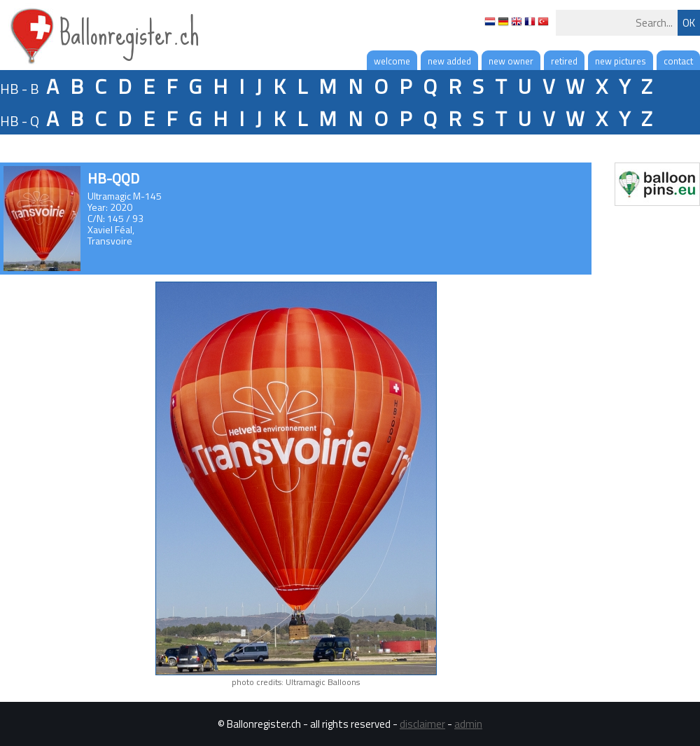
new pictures (621, 61)
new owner (511, 61)
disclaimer (422, 724)
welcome (392, 61)
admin (468, 724)
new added (449, 61)
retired (564, 61)
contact (678, 61)
